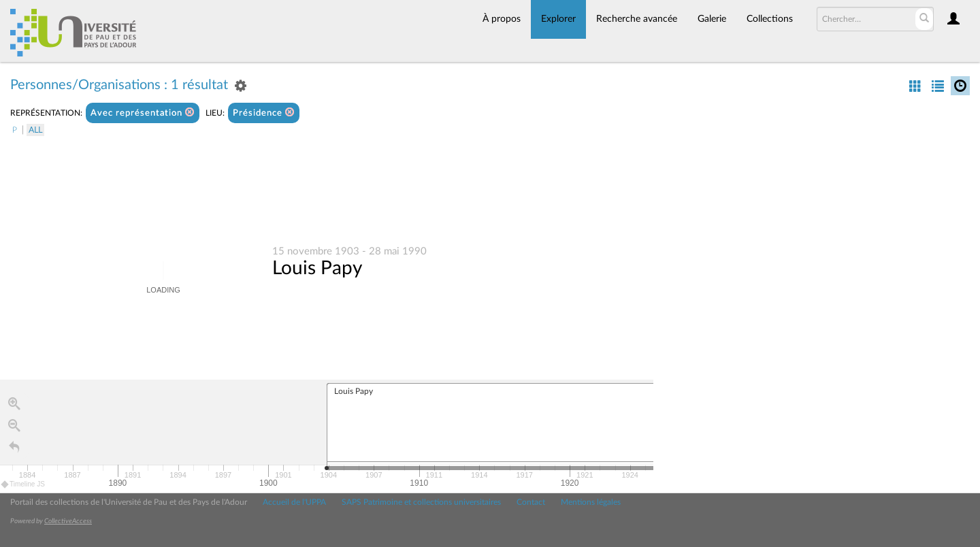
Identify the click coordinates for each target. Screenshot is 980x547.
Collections (770, 19)
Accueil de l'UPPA (294, 502)
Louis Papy (317, 268)
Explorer (558, 19)
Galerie (712, 19)
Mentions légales (591, 502)
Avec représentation (143, 113)
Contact (531, 502)
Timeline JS (23, 484)
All (35, 130)
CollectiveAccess (68, 521)
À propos (502, 19)
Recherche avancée (637, 19)
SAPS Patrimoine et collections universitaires (421, 502)
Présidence (264, 113)
